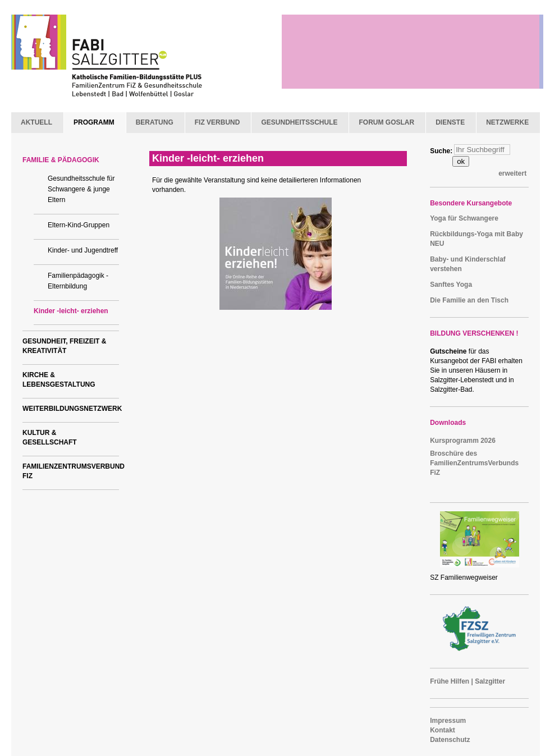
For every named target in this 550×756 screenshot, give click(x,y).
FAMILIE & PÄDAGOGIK (61, 160)
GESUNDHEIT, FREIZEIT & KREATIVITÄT (64, 346)
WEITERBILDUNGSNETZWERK (71, 409)
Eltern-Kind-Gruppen (79, 225)
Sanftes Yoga (451, 285)
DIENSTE (450, 122)
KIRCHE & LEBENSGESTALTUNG (59, 380)
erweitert (512, 173)
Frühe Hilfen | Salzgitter (467, 681)
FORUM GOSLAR (386, 122)
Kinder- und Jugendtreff (83, 250)
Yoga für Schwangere (464, 218)
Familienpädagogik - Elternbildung (78, 281)
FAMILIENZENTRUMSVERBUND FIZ (71, 471)
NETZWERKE (507, 122)
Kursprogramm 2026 (463, 441)
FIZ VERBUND (217, 122)
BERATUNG (155, 122)
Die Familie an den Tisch (469, 300)
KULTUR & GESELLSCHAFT (50, 437)
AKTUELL (36, 122)
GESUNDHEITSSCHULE (299, 122)
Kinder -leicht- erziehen (71, 311)
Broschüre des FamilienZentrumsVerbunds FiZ (474, 463)
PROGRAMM (94, 122)
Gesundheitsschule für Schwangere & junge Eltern (81, 189)
